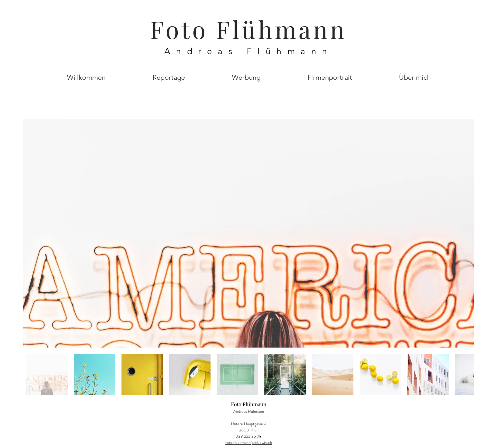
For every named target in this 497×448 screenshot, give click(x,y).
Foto (183, 29)
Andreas (206, 51)
